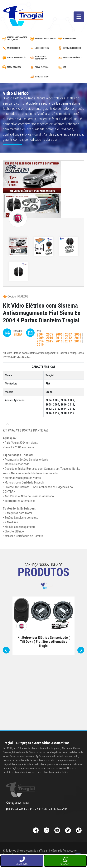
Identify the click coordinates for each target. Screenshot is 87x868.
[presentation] (6, 650)
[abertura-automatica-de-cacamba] (16, 39)
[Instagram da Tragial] (46, 831)
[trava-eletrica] (43, 67)
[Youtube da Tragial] (57, 831)
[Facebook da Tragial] (36, 831)
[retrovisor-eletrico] (71, 58)
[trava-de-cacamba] (16, 67)
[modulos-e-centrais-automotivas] (71, 48)
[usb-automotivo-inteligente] (71, 67)
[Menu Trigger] (79, 17)
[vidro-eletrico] (43, 77)
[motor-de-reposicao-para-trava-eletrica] (16, 58)
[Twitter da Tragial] (68, 831)
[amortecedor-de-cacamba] (16, 48)
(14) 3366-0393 (17, 803)
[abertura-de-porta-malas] (43, 39)
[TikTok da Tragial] (79, 831)
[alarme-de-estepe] (71, 39)
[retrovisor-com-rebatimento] (43, 58)
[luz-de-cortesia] (43, 48)
